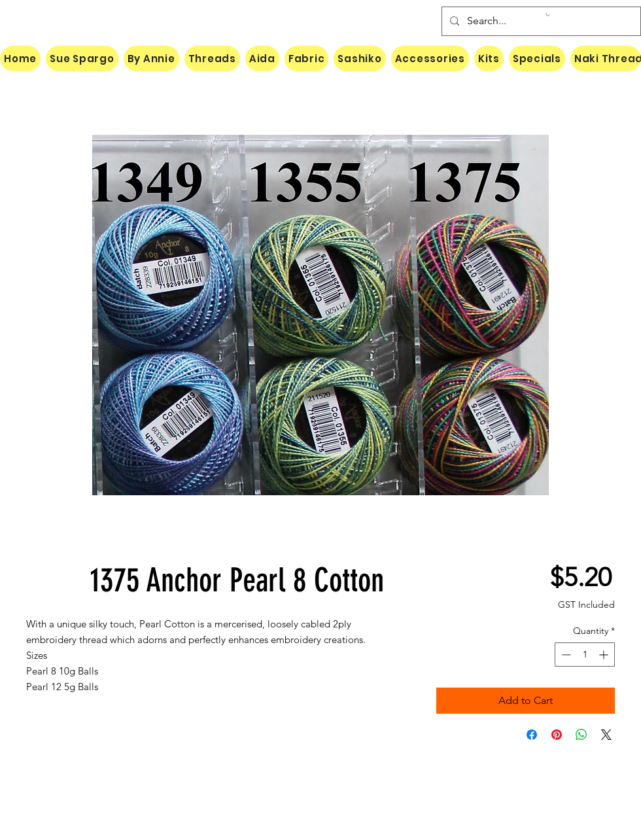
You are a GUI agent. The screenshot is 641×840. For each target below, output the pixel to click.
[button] (547, 15)
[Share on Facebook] (532, 735)
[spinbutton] (585, 655)
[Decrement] (565, 655)
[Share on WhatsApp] (581, 735)
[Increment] (605, 655)
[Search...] (540, 21)
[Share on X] (606, 735)
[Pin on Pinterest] (557, 735)
